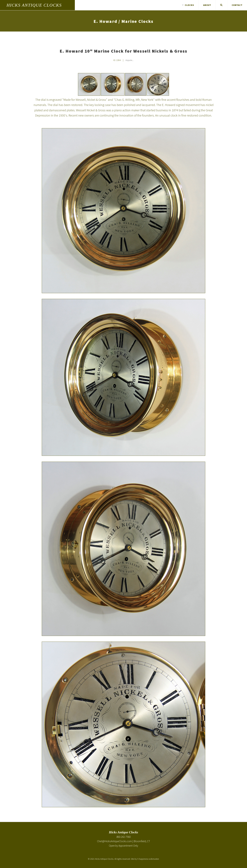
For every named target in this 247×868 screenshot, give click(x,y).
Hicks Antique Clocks (34, 5)
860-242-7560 (123, 837)
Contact (237, 5)
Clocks (188, 5)
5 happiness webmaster (148, 859)
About (207, 5)
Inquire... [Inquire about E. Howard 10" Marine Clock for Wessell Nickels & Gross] (130, 60)
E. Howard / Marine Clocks (123, 21)
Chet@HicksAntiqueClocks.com (114, 841)
